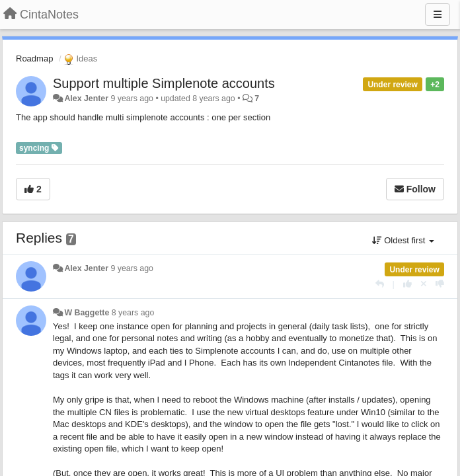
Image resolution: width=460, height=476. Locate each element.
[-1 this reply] (440, 284)
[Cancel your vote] (424, 284)
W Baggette (87, 313)
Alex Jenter (86, 99)
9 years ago (132, 268)
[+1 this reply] (407, 284)
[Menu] (438, 15)
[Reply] (380, 284)
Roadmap (34, 59)
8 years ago (133, 313)
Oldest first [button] (403, 240)
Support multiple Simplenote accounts (164, 83)
